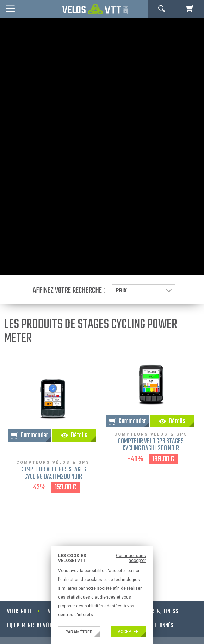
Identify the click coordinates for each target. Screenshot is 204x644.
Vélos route (20, 612)
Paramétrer (79, 632)
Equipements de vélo (30, 626)
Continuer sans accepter (131, 558)
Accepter (128, 632)
